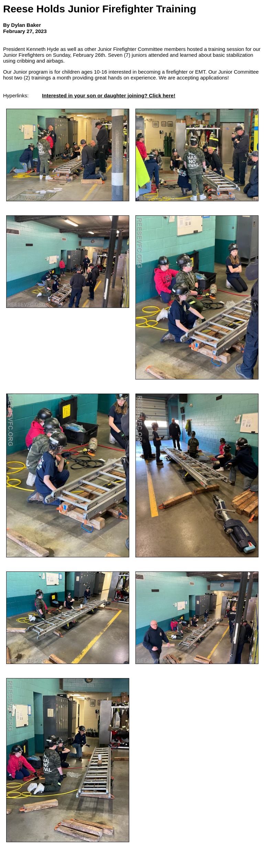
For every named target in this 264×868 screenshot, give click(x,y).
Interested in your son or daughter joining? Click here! (109, 95)
